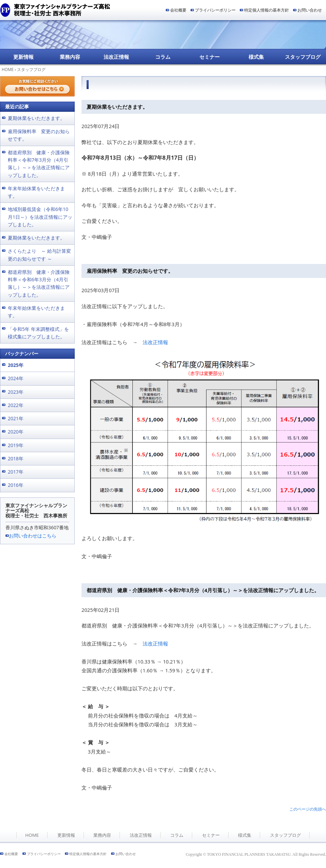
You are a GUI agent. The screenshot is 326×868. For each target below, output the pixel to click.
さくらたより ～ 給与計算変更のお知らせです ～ (39, 255)
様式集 (256, 57)
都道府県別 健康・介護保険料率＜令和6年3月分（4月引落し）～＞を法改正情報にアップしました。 (39, 283)
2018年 (16, 458)
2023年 (16, 392)
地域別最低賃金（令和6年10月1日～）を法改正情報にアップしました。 (40, 217)
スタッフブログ (303, 57)
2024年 (16, 378)
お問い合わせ (310, 10)
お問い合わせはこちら (33, 536)
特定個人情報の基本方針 (267, 10)
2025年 (16, 365)
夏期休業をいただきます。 (117, 107)
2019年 (16, 445)
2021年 (16, 418)
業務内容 (70, 57)
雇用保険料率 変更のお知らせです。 (130, 271)
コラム (163, 57)
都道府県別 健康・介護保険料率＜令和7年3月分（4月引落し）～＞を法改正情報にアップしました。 (203, 590)
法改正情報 (116, 57)
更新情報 (23, 57)
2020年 (16, 432)
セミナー (210, 57)
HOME (8, 69)
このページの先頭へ (308, 809)
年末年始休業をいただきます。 (36, 192)
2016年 (16, 485)
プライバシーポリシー (215, 10)
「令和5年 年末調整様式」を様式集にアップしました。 (38, 333)
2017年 (16, 472)
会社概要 (178, 10)
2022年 (16, 405)
